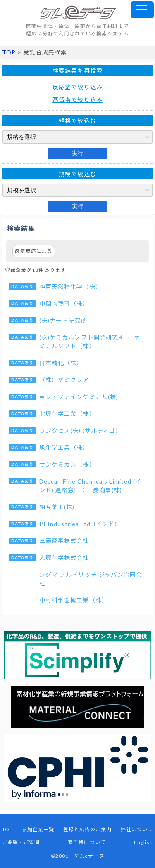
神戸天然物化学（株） (70, 287)
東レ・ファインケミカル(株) (79, 397)
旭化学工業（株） (64, 447)
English (143, 842)
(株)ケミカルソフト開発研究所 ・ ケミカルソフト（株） (90, 342)
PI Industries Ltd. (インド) (78, 524)
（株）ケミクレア (64, 380)
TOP (9, 52)
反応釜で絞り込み (77, 87)
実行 (78, 153)
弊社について (137, 829)
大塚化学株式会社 (64, 558)
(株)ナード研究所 (63, 320)
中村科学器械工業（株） (74, 600)
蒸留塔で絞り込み (77, 100)
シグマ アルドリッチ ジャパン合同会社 (91, 579)
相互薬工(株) (57, 507)
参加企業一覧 (38, 829)
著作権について (87, 842)
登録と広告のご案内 (88, 829)
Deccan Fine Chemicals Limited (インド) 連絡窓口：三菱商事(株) (90, 486)
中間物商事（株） (64, 303)
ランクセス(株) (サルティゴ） (80, 430)
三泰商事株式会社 (64, 541)
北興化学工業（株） (67, 414)
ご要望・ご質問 (21, 842)
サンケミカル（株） (67, 464)
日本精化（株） (61, 363)
